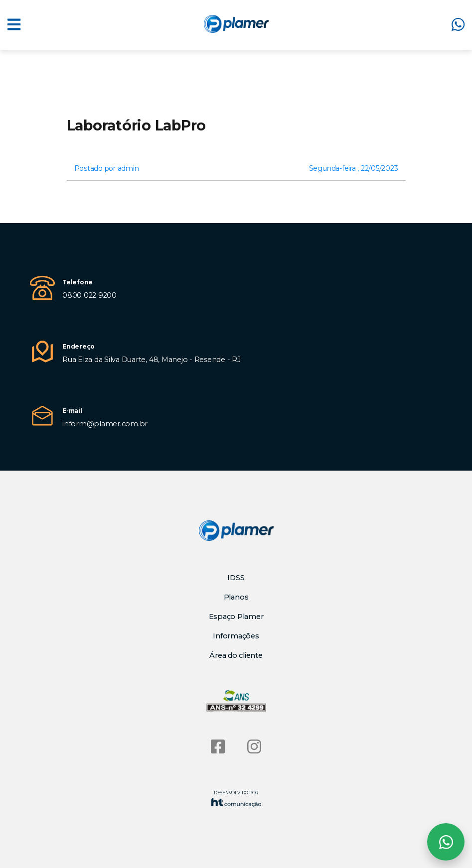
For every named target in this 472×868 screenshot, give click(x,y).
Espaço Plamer (236, 617)
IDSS (236, 578)
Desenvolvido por (236, 799)
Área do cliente (236, 655)
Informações (236, 636)
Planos (236, 597)
